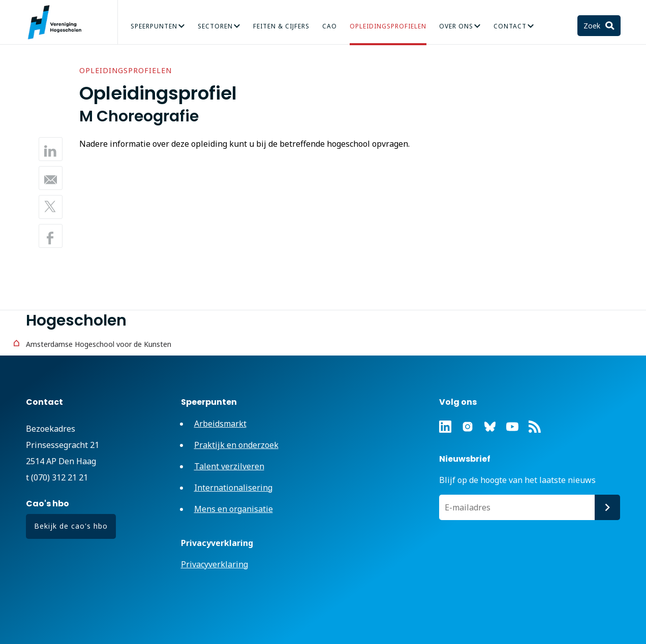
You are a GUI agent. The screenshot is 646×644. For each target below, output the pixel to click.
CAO (330, 26)
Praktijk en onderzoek (236, 445)
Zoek (593, 26)
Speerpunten (154, 26)
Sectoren (215, 26)
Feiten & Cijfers (281, 26)
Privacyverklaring (214, 564)
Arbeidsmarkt (220, 424)
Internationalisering (233, 488)
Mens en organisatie (234, 509)
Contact (510, 26)
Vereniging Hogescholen (59, 22)
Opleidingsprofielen (388, 26)
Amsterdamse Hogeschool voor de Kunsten (99, 344)
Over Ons (456, 26)
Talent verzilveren (229, 466)
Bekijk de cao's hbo (71, 526)
